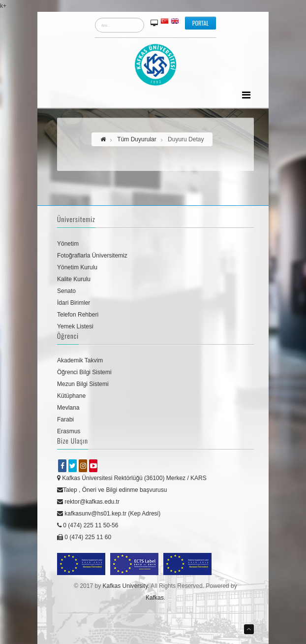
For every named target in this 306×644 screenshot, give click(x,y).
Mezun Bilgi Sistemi (83, 384)
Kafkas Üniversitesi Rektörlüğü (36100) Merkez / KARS (132, 478)
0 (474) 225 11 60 (84, 537)
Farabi (65, 419)
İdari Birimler (74, 303)
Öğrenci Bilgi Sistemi (84, 372)
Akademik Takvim (80, 360)
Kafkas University (125, 586)
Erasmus (69, 431)
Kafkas (155, 598)
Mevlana (68, 408)
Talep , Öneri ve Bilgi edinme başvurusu (112, 490)
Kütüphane (71, 396)
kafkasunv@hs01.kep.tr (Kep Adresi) (109, 514)
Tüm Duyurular (137, 139)
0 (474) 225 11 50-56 (88, 525)
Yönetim (68, 244)
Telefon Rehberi (78, 315)
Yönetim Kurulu (77, 267)
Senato (66, 291)
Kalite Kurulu (74, 279)
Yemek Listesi (75, 326)
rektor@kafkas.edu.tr (88, 502)
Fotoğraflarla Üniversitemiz (92, 256)
